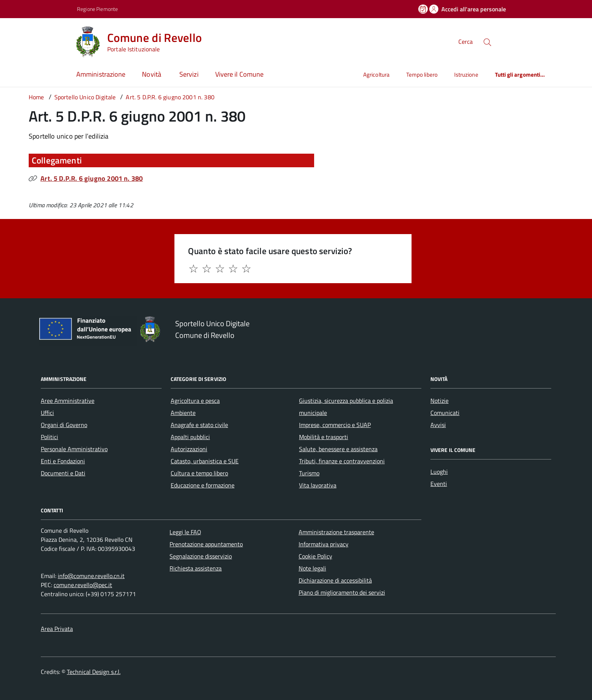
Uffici (47, 413)
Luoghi (439, 472)
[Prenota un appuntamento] (424, 9)
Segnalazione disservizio (201, 556)
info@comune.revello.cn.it (91, 576)
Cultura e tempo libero (199, 473)
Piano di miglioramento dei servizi (342, 592)
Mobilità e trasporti (324, 437)
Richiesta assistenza (196, 568)
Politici (49, 437)
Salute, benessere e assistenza (338, 449)
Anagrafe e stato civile (199, 425)
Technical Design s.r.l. (94, 672)
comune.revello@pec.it (83, 585)
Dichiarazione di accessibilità (335, 580)
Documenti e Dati (63, 473)
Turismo (309, 473)
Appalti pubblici (190, 437)
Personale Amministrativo (74, 449)
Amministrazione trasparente (336, 532)
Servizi (189, 74)
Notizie (439, 401)
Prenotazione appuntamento (206, 544)
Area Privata (57, 629)
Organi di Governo (64, 425)
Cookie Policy (315, 556)
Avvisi (438, 425)
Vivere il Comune (239, 74)
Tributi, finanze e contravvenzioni (342, 461)
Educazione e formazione (203, 485)
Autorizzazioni (189, 449)
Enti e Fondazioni (63, 461)
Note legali (312, 568)
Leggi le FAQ (185, 532)
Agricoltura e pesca (195, 401)
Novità (152, 74)
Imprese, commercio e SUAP (335, 425)
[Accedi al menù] (38, 41)
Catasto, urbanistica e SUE (205, 461)
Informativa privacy (324, 544)
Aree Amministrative (68, 401)
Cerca (466, 42)
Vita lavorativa (318, 485)
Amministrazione (101, 74)
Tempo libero (422, 75)
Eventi (439, 484)
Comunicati (445, 413)
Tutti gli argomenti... (520, 75)
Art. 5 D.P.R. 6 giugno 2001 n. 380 (92, 178)
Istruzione (466, 75)
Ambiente (183, 413)
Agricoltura (376, 75)
